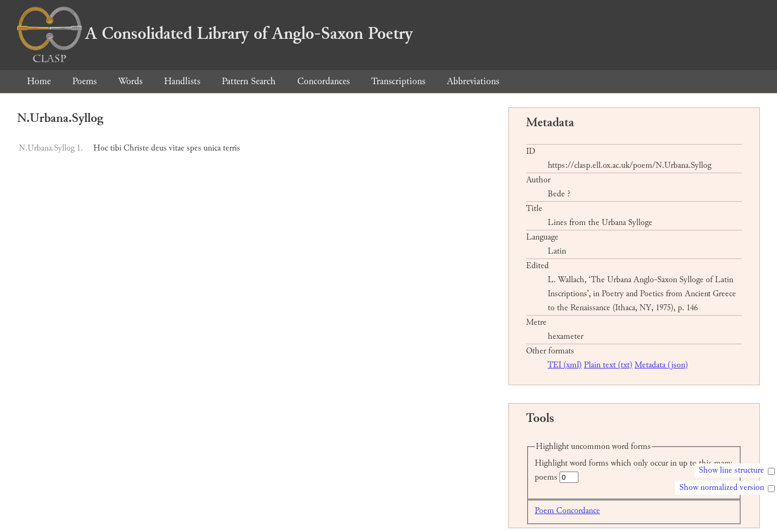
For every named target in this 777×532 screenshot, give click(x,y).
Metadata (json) (661, 365)
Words (130, 81)
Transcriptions (398, 81)
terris (231, 148)
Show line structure (731, 470)
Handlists (182, 81)
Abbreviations (473, 81)
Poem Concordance (567, 511)
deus (159, 148)
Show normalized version (722, 487)
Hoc (101, 148)
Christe (136, 148)
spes (194, 148)
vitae (177, 148)
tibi (116, 148)
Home (39, 81)
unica (212, 148)
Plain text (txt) (608, 365)
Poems (84, 81)
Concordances (323, 81)
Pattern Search (249, 81)
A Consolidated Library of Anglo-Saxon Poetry (215, 33)
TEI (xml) (565, 365)
